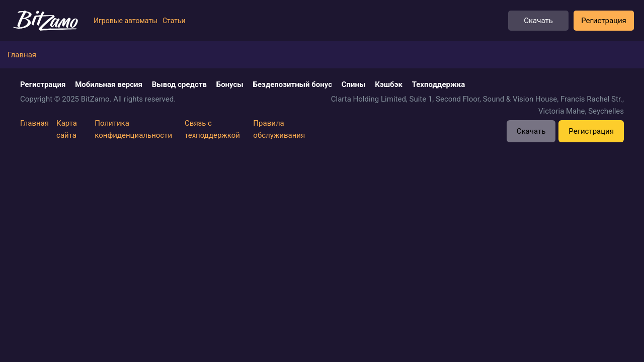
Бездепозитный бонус (293, 84)
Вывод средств (179, 84)
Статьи (174, 21)
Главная (34, 123)
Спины (354, 84)
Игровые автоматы (126, 21)
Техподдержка (439, 84)
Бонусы (230, 84)
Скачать (538, 21)
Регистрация (604, 21)
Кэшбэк (389, 84)
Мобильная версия (109, 84)
